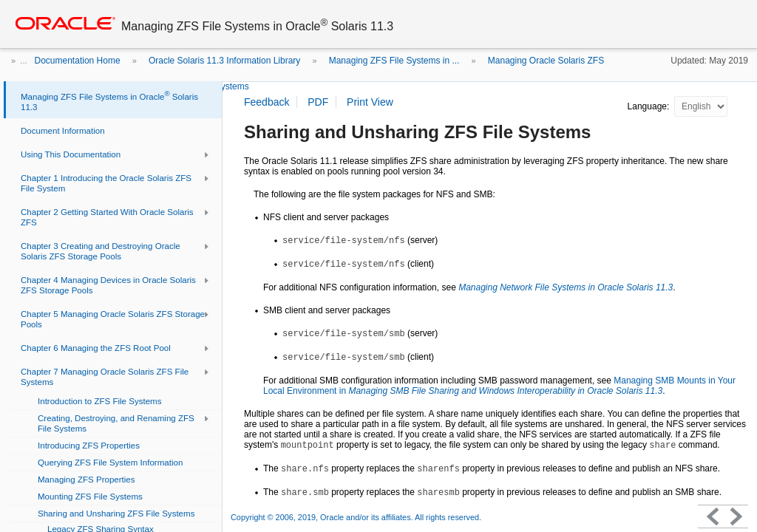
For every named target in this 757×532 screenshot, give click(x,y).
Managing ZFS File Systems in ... (394, 61)
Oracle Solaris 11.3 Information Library (224, 61)
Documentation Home (78, 61)
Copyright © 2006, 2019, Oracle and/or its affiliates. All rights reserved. (356, 517)
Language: (650, 106)
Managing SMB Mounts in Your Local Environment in (499, 386)
